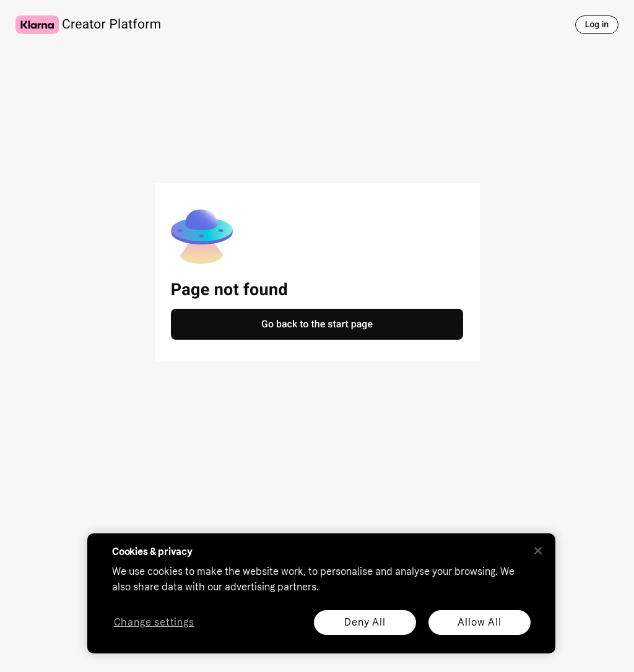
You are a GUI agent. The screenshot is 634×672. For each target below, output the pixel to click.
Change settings (154, 623)
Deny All (365, 622)
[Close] (538, 551)
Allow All (479, 622)
